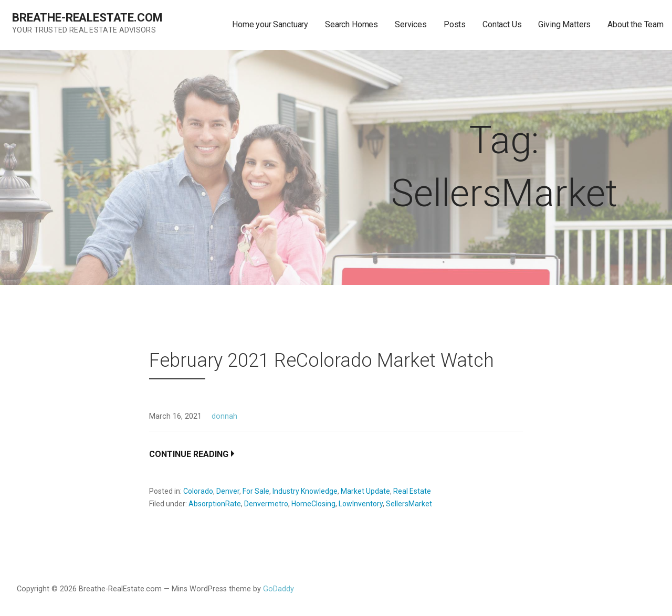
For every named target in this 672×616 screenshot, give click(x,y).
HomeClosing (313, 504)
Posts (455, 24)
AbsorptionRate (215, 504)
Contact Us (502, 24)
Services (411, 24)
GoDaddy (279, 589)
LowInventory (361, 504)
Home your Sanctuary (270, 24)
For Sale (256, 491)
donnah (224, 416)
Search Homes (351, 24)
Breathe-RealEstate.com (87, 18)
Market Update (365, 491)
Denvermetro (266, 504)
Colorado (198, 491)
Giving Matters (564, 24)
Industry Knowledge (305, 491)
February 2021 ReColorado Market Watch (322, 360)
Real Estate (412, 491)
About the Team (636, 24)
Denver (228, 491)
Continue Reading (189, 454)
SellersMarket (409, 504)
